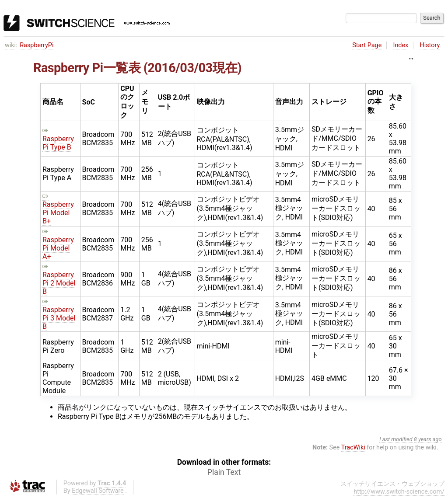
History (430, 45)
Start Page (367, 45)
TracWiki (353, 448)
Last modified (396, 439)
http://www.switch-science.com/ (399, 492)
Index (401, 45)
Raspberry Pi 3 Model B (59, 314)
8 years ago (428, 439)
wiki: (11, 45)
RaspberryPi (37, 45)
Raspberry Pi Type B (58, 139)
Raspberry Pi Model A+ (58, 244)
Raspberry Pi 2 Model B (59, 279)
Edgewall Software (98, 491)
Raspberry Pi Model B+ (58, 209)
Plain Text (224, 472)
